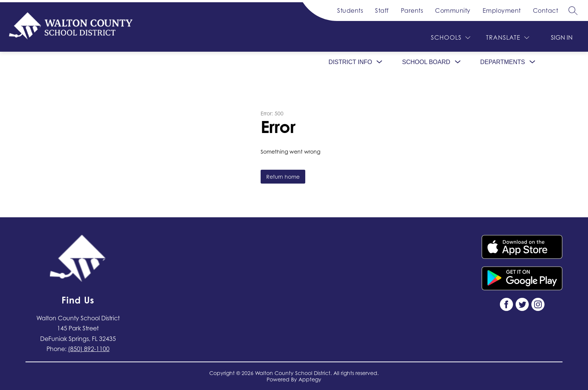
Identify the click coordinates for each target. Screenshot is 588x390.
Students (350, 10)
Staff (382, 10)
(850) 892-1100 (89, 349)
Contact (546, 10)
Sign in (562, 37)
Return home (283, 177)
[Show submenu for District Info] (350, 62)
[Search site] (573, 10)
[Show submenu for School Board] (426, 62)
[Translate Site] (508, 38)
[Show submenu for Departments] (503, 62)
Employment (502, 10)
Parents (412, 10)
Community (453, 10)
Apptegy (310, 379)
